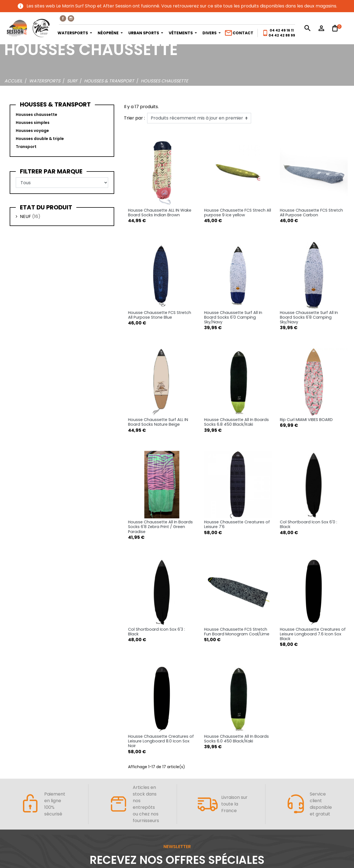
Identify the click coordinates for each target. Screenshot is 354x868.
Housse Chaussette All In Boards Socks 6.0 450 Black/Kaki (236, 739)
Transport (26, 147)
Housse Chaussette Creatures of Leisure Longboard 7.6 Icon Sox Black (313, 634)
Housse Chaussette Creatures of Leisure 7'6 (237, 524)
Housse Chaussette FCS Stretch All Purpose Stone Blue (160, 315)
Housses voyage (32, 131)
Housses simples (33, 123)
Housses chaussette (37, 115)
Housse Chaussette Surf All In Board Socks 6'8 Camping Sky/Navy (309, 317)
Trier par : (134, 118)
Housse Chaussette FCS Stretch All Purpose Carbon (311, 213)
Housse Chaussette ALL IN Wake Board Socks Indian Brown (160, 213)
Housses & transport (55, 105)
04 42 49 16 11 (282, 30)
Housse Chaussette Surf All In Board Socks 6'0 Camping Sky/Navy (233, 317)
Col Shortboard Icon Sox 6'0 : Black (309, 524)
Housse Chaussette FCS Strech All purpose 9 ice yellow (238, 213)
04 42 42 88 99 (282, 35)
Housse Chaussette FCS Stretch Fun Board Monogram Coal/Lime (237, 632)
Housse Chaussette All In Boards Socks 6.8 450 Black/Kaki (236, 422)
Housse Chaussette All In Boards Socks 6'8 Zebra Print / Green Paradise (160, 527)
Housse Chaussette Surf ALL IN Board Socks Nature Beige (158, 422)
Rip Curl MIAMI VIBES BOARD (306, 420)
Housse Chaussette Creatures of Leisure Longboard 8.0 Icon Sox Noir (161, 741)
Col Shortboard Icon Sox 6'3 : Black (157, 632)
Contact (239, 33)
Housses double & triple (40, 139)
